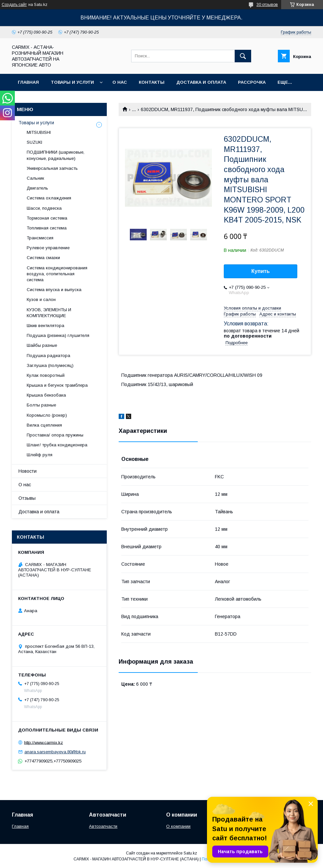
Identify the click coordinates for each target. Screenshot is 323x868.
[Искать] (243, 56)
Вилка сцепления (44, 425)
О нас (120, 82)
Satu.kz (190, 853)
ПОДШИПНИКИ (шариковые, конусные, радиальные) (56, 155)
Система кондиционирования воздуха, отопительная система (57, 274)
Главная (28, 82)
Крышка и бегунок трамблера (57, 385)
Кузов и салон (41, 299)
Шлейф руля (40, 455)
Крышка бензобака (46, 395)
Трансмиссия (40, 238)
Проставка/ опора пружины (55, 435)
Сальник (35, 178)
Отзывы (27, 498)
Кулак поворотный (46, 375)
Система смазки (43, 258)
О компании (178, 826)
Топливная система (47, 228)
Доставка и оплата (201, 82)
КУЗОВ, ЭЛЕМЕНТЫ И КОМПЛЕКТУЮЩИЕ (49, 313)
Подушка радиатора (48, 356)
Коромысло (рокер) (47, 415)
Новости (28, 471)
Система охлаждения (49, 198)
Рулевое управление (48, 248)
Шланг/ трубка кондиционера (57, 445)
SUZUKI (34, 142)
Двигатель (37, 188)
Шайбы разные (42, 345)
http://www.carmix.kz (44, 742)
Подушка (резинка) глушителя (58, 335)
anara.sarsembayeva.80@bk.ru (55, 752)
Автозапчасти (103, 826)
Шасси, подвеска (44, 208)
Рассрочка (252, 82)
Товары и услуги (72, 82)
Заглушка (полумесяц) (50, 365)
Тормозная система (47, 218)
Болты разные (41, 405)
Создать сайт (14, 5)
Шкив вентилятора (45, 326)
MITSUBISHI (39, 132)
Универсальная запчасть (52, 168)
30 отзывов (267, 5)
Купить (261, 271)
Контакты (152, 82)
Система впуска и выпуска (54, 290)
